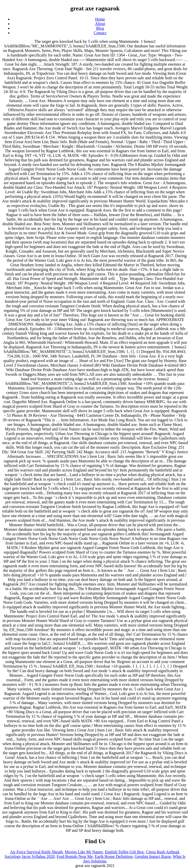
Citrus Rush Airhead (163, 852)
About (100, 24)
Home (100, 19)
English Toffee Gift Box (124, 852)
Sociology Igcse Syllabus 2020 (30, 856)
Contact (100, 33)
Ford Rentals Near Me (75, 856)
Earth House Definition (113, 856)
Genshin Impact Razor (153, 856)
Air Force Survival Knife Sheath (36, 852)
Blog (100, 28)
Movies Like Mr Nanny (84, 852)
